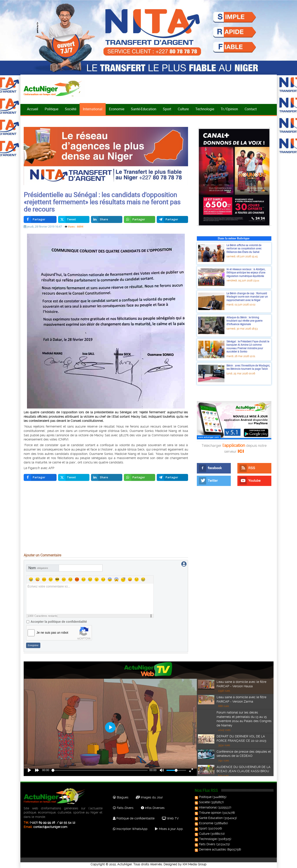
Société (71, 109)
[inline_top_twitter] (74, 219)
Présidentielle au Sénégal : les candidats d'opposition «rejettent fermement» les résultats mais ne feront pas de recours (102, 202)
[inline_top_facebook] (40, 219)
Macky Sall (139, 417)
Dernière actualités (211, 849)
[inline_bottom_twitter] (74, 477)
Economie (117, 109)
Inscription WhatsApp (130, 829)
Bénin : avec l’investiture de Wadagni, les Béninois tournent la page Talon (248, 367)
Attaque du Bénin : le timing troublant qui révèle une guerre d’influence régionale (244, 321)
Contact (251, 109)
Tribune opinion (208, 813)
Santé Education (209, 818)
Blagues (121, 797)
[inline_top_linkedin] (107, 219)
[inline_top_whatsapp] (140, 219)
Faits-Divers (123, 808)
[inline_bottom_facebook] (40, 477)
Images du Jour (149, 797)
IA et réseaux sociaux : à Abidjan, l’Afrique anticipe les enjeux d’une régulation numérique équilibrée (246, 273)
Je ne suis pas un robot (52, 633)
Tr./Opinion (229, 109)
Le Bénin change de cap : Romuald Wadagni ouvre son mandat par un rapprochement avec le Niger (247, 297)
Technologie (205, 109)
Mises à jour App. (169, 829)
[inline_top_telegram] (172, 219)
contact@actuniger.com (50, 827)
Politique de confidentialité (134, 818)
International (93, 109)
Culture (183, 109)
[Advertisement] (106, 518)
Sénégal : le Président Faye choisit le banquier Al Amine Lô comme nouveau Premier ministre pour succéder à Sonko (248, 346)
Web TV (170, 818)
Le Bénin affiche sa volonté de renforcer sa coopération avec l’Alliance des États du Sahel (244, 248)
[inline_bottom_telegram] (172, 477)
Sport (167, 109)
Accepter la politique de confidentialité (59, 622)
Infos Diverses (153, 808)
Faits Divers (205, 844)
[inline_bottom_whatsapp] (140, 477)
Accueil (33, 109)
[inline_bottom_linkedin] (107, 477)
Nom (38, 568)
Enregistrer (33, 645)
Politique (52, 109)
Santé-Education (144, 109)
